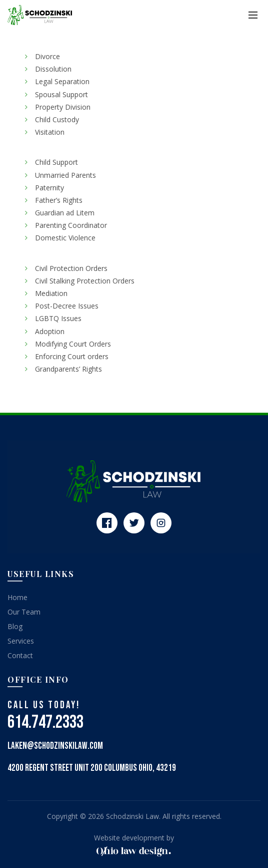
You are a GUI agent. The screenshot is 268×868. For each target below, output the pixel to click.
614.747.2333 (45, 722)
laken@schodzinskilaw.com (55, 746)
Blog (15, 626)
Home (17, 597)
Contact (20, 655)
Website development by (134, 838)
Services (21, 641)
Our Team (24, 612)
